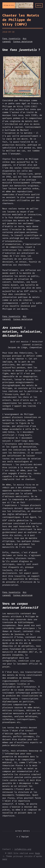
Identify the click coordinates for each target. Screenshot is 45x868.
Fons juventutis (11, 39)
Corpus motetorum (23, 42)
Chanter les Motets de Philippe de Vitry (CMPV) (21, 20)
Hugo (38, 853)
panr (5, 859)
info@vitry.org (23, 849)
